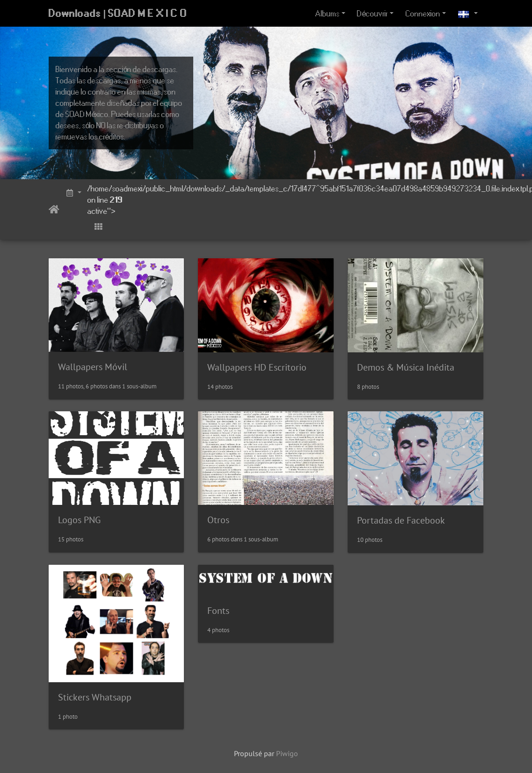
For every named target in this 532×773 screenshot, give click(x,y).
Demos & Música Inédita (406, 367)
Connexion (423, 14)
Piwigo (287, 753)
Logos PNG (79, 520)
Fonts (218, 611)
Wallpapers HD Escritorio (257, 367)
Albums (328, 14)
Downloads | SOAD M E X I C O (118, 14)
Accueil (54, 210)
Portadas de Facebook (401, 520)
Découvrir (372, 14)
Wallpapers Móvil (93, 367)
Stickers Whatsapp (95, 697)
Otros (218, 520)
